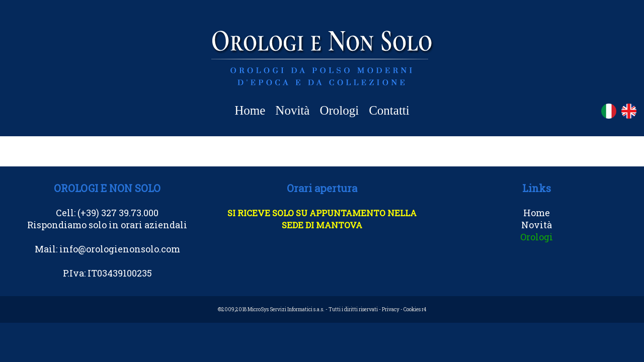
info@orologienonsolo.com (120, 249)
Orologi (339, 110)
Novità (292, 110)
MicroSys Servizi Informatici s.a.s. (286, 309)
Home (250, 110)
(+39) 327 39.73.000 (118, 213)
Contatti (389, 110)
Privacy (391, 309)
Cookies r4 (415, 309)
